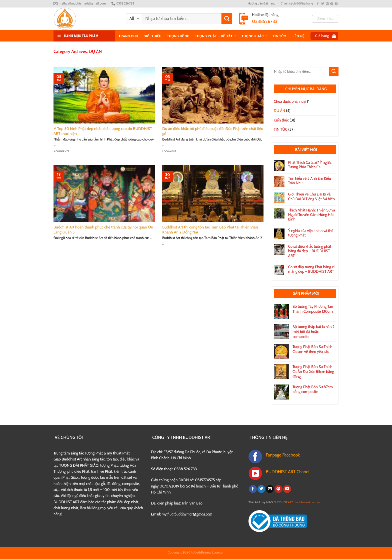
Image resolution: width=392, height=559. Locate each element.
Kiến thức (281, 120)
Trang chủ (128, 36)
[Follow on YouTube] (336, 4)
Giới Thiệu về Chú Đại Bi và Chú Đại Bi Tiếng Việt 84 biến (312, 196)
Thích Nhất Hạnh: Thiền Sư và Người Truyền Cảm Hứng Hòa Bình (312, 215)
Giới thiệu (152, 36)
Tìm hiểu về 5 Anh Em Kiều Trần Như (310, 181)
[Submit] (227, 19)
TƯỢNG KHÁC (254, 36)
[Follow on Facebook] (318, 4)
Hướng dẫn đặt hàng (262, 3)
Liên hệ (298, 36)
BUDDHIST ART (283, 502)
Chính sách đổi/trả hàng (297, 3)
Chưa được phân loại (290, 101)
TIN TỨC (279, 36)
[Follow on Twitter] (323, 4)
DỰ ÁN (279, 111)
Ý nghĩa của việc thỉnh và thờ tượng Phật (311, 233)
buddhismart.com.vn (307, 502)
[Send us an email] (327, 4)
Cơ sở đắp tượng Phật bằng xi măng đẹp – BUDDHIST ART (311, 269)
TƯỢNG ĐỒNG (178, 36)
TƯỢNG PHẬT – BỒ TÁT (215, 36)
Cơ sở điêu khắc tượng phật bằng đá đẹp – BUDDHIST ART (310, 251)
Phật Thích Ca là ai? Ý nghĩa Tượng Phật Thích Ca (310, 165)
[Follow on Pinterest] (332, 4)
